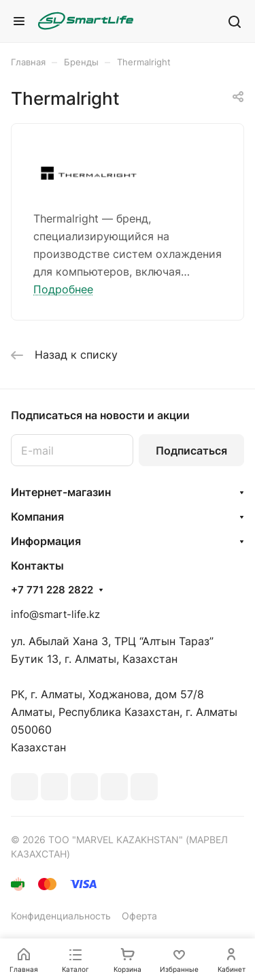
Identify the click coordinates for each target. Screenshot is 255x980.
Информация (46, 541)
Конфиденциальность (61, 916)
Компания (37, 517)
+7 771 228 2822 (52, 590)
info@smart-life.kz (55, 614)
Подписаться (191, 451)
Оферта (139, 916)
